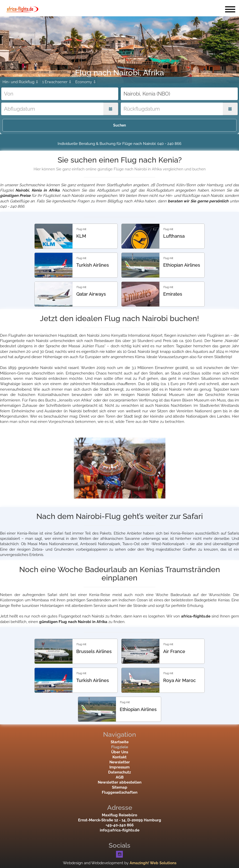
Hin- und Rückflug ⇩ (21, 82)
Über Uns (120, 752)
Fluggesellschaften (120, 792)
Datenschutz (119, 772)
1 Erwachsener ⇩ (57, 82)
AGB (120, 777)
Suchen (119, 125)
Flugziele (120, 747)
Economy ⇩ (86, 82)
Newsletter (120, 762)
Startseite (120, 742)
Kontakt (119, 757)
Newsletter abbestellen (120, 782)
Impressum (119, 767)
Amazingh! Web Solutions (153, 863)
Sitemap (120, 787)
